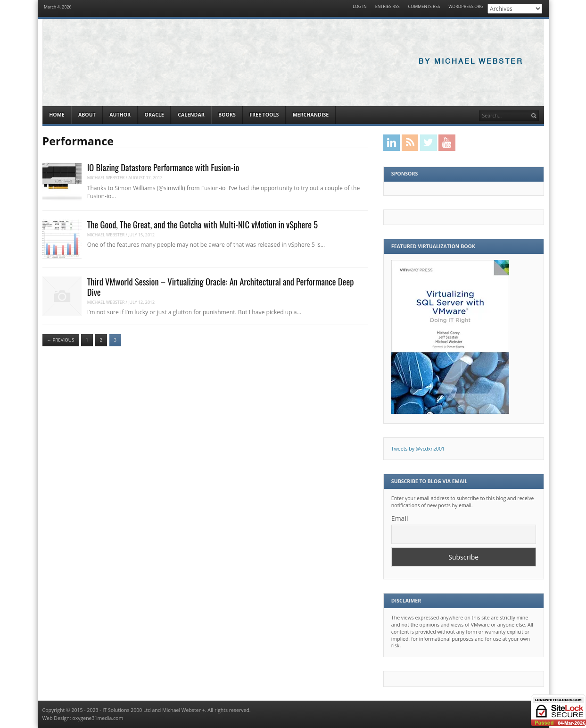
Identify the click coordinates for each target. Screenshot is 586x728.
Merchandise (311, 115)
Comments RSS (424, 7)
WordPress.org (466, 7)
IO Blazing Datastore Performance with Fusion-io (163, 167)
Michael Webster (106, 178)
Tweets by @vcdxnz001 (418, 449)
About (87, 115)
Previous (60, 340)
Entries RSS (388, 7)
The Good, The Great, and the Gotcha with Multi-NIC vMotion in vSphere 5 (202, 224)
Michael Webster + (184, 710)
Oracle (154, 115)
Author (120, 115)
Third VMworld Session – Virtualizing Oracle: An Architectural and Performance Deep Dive (221, 287)
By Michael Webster (471, 62)
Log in (360, 7)
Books (227, 115)
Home (57, 115)
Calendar (191, 115)
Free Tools (264, 115)
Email (400, 518)
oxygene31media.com (98, 718)
